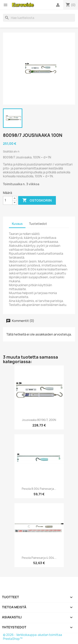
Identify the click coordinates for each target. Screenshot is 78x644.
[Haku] (39, 18)
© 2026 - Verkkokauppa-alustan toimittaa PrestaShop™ (32, 637)
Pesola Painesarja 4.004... (39, 558)
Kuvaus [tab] (17, 224)
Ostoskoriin (37, 200)
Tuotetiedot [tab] (38, 224)
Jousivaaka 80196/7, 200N (39, 420)
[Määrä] (8, 200)
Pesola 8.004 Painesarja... (39, 489)
